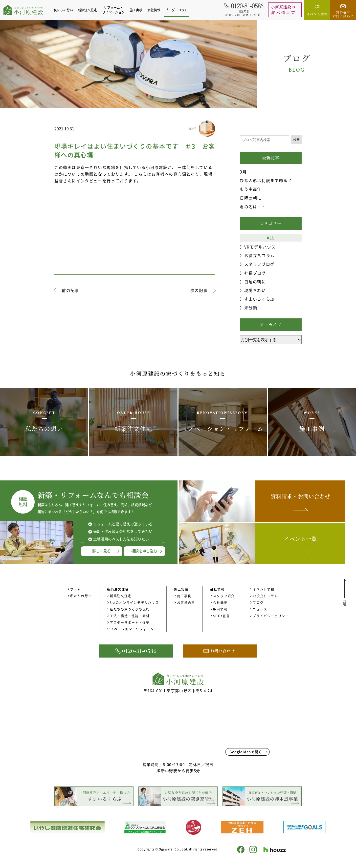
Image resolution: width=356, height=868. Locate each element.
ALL (271, 238)
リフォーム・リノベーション (116, 10)
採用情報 (220, 609)
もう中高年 (251, 189)
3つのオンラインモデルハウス (134, 602)
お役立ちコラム (259, 255)
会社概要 (220, 602)
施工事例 (184, 596)
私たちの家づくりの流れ (130, 609)
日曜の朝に (251, 198)
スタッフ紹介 (224, 596)
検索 (296, 140)
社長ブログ (255, 273)
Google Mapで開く (246, 752)
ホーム (76, 589)
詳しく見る (101, 551)
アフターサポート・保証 (130, 622)
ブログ (258, 602)
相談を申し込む (144, 551)
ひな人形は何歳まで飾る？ (266, 180)
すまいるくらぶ (259, 299)
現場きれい (255, 290)
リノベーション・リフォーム (130, 629)
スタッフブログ (259, 264)
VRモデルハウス (260, 247)
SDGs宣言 (222, 616)
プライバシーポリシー (271, 616)
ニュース (260, 609)
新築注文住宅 (121, 596)
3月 (243, 172)
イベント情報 (264, 589)
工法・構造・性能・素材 (130, 616)
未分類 (251, 308)
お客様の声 (186, 602)
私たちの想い (66, 10)
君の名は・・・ (255, 207)
